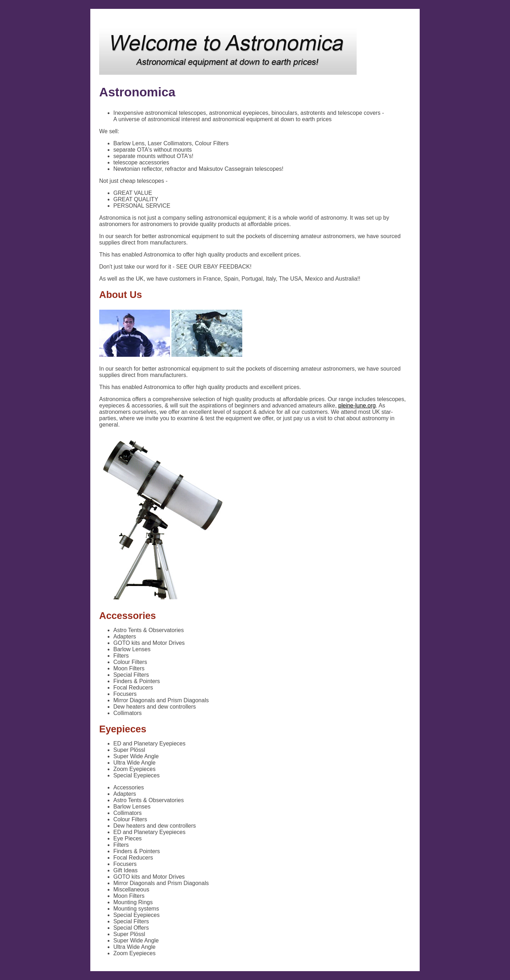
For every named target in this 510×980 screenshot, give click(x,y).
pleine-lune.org (357, 405)
